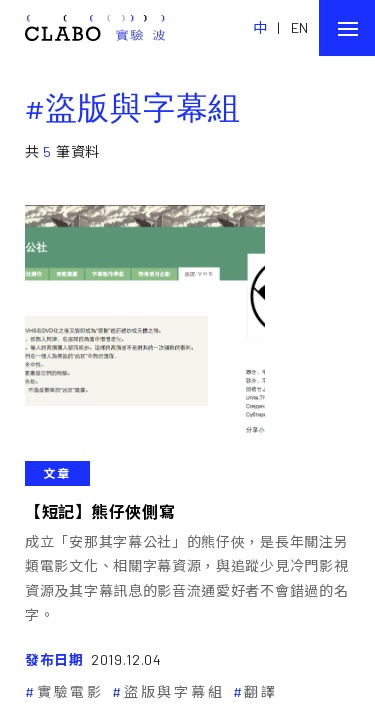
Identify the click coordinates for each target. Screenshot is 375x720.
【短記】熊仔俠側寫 (100, 511)
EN (300, 27)
